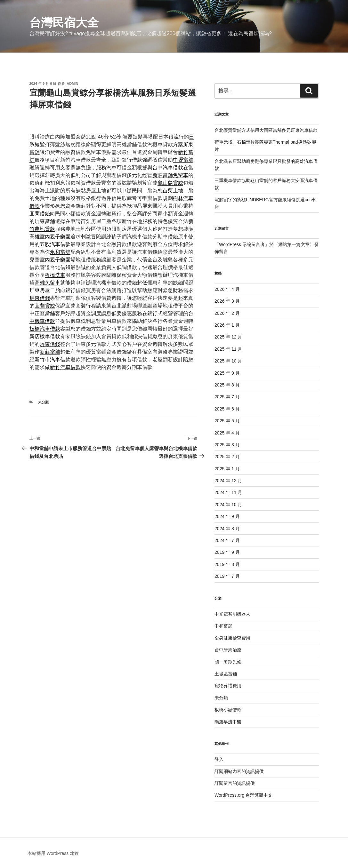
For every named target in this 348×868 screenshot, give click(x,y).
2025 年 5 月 (227, 421)
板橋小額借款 (228, 710)
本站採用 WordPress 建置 (53, 853)
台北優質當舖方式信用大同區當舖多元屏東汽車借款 (266, 130)
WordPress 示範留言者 (242, 244)
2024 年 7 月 (227, 540)
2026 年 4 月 (227, 289)
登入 (219, 759)
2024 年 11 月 (228, 492)
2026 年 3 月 (227, 301)
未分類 (43, 402)
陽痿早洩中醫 (228, 722)
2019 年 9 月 (227, 552)
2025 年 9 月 (227, 373)
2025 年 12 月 (228, 337)
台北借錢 (60, 267)
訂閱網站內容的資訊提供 (239, 771)
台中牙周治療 (228, 650)
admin (72, 84)
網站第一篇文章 (294, 244)
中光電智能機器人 (232, 614)
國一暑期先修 (228, 662)
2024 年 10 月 (228, 505)
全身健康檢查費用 (232, 638)
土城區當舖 (226, 674)
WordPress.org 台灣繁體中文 (243, 795)
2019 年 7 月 (227, 576)
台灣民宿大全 (64, 23)
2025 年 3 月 (227, 445)
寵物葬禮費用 (228, 686)
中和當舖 (223, 626)
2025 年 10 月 (228, 361)
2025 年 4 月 (227, 433)
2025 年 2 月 (227, 457)
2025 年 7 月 (227, 397)
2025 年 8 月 (227, 385)
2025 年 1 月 (227, 469)
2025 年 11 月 (228, 349)
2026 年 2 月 (227, 313)
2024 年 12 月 (228, 481)
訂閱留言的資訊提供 (235, 783)
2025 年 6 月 (227, 409)
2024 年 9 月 (227, 516)
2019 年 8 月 (227, 564)
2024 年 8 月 (227, 529)
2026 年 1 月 (227, 325)
